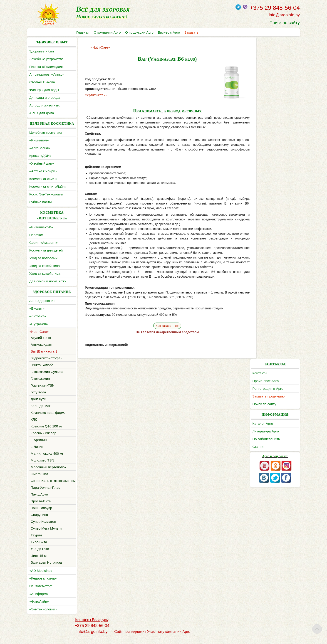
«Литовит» (38, 316)
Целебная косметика (46, 132)
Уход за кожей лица (45, 273)
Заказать (192, 32)
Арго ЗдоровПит (42, 301)
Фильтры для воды (44, 90)
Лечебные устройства (46, 59)
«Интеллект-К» (41, 227)
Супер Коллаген (43, 527)
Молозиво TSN (42, 460)
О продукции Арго (139, 32)
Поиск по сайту (285, 23)
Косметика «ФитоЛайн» (48, 186)
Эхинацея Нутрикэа (46, 568)
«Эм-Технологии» (43, 615)
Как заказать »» (163, 326)
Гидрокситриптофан (46, 358)
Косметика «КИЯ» (43, 179)
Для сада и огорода (45, 97)
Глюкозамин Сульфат (48, 372)
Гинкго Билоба (42, 365)
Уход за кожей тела (45, 266)
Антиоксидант (42, 344)
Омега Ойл (39, 474)
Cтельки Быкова (42, 82)
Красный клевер (43, 433)
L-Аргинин (39, 440)
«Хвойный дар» (42, 163)
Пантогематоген (42, 592)
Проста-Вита (41, 507)
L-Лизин (37, 447)
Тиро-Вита (39, 548)
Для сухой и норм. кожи (48, 281)
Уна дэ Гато (40, 554)
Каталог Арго (266, 102)
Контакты (263, 51)
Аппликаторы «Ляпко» (47, 74)
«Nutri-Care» (39, 332)
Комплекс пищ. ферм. (48, 413)
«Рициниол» (39, 140)
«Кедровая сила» (43, 584)
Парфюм (36, 235)
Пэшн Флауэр (41, 514)
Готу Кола (38, 392)
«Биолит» (37, 308)
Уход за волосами (43, 258)
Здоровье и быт (42, 51)
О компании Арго (107, 32)
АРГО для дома (42, 113)
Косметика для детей (46, 250)
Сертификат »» (93, 95)
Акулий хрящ (41, 338)
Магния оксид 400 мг (47, 453)
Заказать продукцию (272, 74)
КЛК (34, 419)
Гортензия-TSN (43, 385)
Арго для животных (44, 105)
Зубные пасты (41, 202)
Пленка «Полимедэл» (47, 67)
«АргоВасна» (40, 148)
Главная (83, 32)
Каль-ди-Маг (41, 406)
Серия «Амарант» (43, 243)
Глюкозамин (40, 379)
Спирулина (39, 520)
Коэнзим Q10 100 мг (47, 426)
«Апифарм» (39, 599)
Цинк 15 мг (39, 561)
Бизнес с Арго (169, 32)
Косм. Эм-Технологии (46, 194)
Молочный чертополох (48, 467)
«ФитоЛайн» (39, 607)
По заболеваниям (269, 117)
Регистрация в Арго (271, 67)
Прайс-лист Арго (269, 59)
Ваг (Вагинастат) (44, 351)
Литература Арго (269, 109)
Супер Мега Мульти (46, 534)
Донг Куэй (38, 399)
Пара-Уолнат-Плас (45, 493)
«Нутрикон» (39, 324)
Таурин (36, 541)
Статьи (261, 125)
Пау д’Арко (39, 500)
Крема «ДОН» (40, 156)
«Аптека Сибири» (43, 171)
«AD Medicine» (41, 576)
